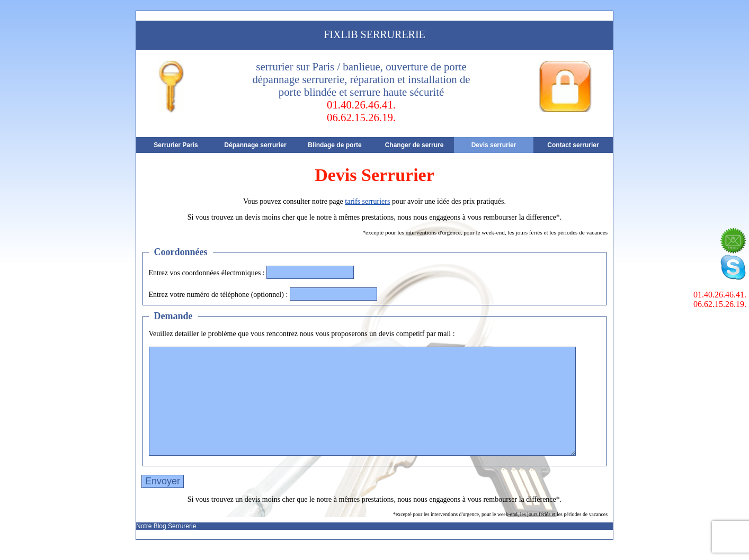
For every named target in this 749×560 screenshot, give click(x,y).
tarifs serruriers (367, 201)
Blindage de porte (335, 145)
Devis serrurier (494, 145)
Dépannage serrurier (255, 145)
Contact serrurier (573, 145)
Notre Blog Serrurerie (166, 526)
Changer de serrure (414, 145)
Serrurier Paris (176, 145)
